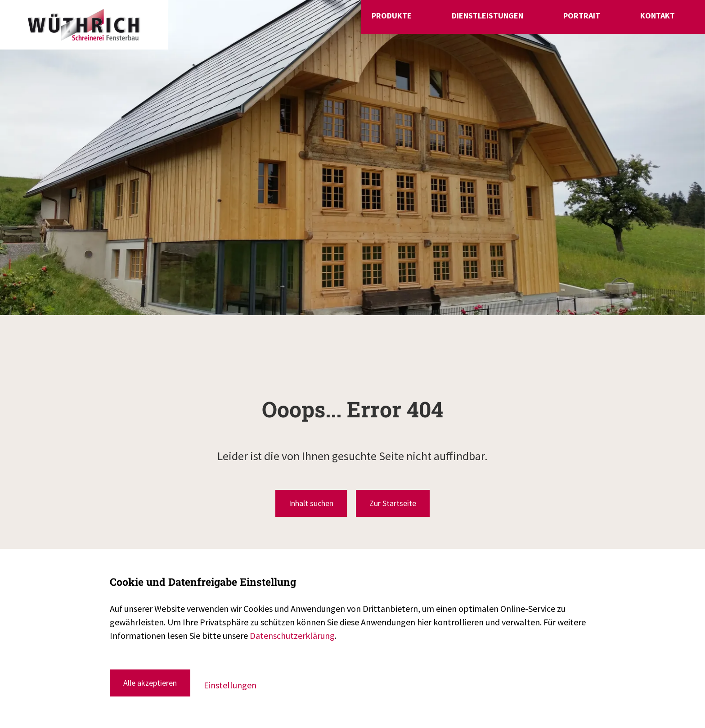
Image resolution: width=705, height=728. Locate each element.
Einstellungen (230, 685)
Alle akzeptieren (150, 683)
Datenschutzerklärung (292, 635)
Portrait (611, 24)
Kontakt (661, 24)
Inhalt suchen (311, 503)
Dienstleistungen (544, 24)
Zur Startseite (393, 503)
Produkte (474, 24)
